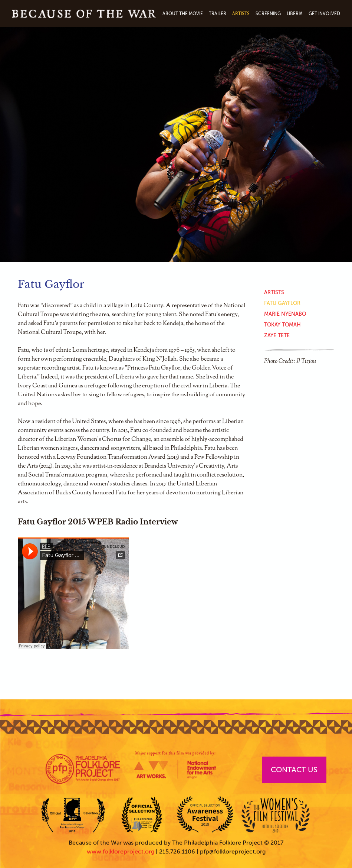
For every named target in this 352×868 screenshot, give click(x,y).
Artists (241, 14)
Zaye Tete (277, 336)
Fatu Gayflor (282, 303)
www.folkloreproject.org (121, 852)
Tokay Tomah (282, 325)
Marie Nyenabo (285, 314)
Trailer (218, 14)
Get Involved (324, 14)
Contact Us (294, 770)
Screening (268, 14)
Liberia (295, 14)
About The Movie (183, 14)
